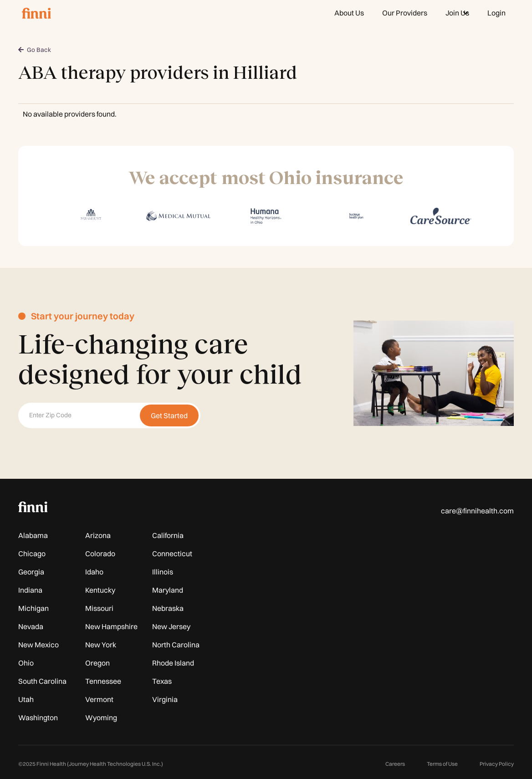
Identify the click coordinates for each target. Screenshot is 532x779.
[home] (36, 13)
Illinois (163, 572)
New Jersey (171, 626)
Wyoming (101, 717)
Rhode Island (173, 663)
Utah (26, 699)
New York (101, 645)
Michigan (33, 608)
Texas (162, 681)
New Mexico (38, 645)
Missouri (99, 608)
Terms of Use (442, 764)
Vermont (99, 699)
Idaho (94, 572)
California (168, 535)
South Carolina (42, 681)
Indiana (30, 590)
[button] (457, 13)
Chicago (32, 553)
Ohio (26, 663)
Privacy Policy (497, 764)
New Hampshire (111, 626)
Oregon (97, 663)
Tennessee (103, 681)
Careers (395, 764)
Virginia (165, 699)
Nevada (31, 626)
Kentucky (100, 590)
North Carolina (176, 645)
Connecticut (172, 553)
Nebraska (168, 608)
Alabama (33, 535)
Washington (38, 717)
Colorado (100, 553)
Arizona (98, 535)
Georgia (31, 572)
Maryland (168, 590)
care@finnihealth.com (477, 511)
